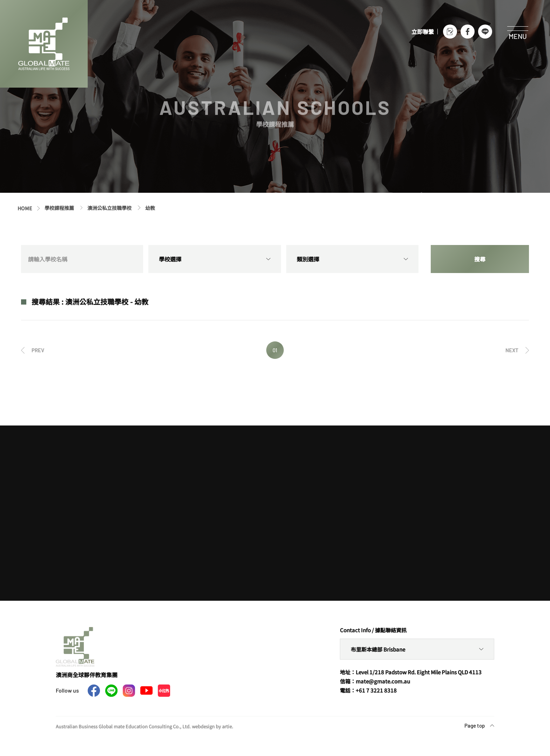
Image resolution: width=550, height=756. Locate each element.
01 (275, 350)
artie (227, 726)
